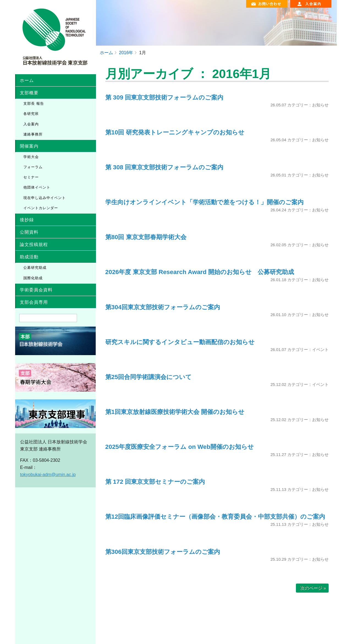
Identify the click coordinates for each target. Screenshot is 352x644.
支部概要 (29, 93)
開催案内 (29, 146)
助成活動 (29, 257)
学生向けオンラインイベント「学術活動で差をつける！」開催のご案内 (204, 202)
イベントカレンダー (41, 208)
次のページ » (313, 588)
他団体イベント (37, 187)
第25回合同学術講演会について (149, 377)
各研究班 (31, 114)
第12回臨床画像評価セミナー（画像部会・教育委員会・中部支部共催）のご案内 (215, 517)
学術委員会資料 (36, 290)
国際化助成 (33, 278)
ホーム (27, 80)
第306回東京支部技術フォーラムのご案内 (163, 552)
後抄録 (27, 220)
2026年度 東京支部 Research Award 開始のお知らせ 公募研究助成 (200, 272)
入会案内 (31, 124)
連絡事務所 (33, 134)
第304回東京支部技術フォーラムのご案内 (163, 307)
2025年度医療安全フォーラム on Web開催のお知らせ (180, 447)
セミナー (31, 177)
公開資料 (29, 232)
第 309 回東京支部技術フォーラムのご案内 (164, 97)
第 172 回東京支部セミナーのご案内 (155, 482)
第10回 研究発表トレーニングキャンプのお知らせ (175, 132)
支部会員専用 (34, 302)
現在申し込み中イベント (45, 198)
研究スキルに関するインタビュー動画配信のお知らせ (180, 342)
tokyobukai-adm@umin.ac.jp (48, 475)
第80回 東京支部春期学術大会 (149, 237)
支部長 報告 (34, 103)
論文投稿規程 (34, 244)
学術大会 (31, 157)
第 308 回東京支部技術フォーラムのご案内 (164, 167)
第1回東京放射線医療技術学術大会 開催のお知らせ (175, 412)
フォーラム (33, 167)
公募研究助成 (35, 268)
